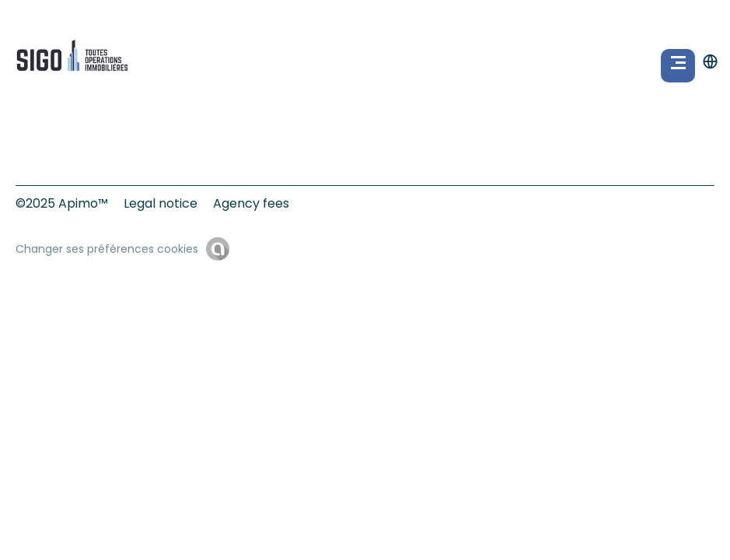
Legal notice (161, 203)
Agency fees (251, 203)
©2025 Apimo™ (62, 203)
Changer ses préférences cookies (107, 249)
